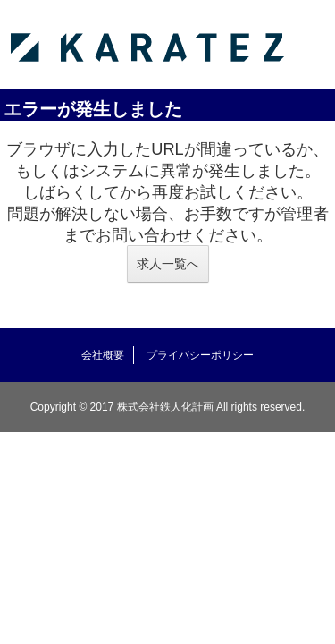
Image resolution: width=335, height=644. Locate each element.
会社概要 (103, 355)
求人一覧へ (168, 264)
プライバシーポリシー (200, 355)
